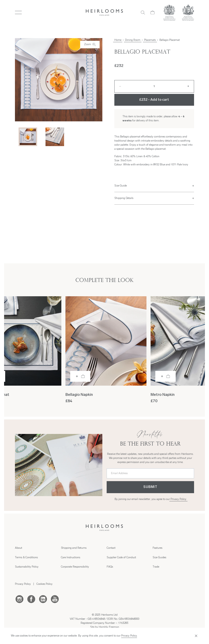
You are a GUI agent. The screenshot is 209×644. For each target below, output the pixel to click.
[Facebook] (31, 599)
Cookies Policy (44, 584)
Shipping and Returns (74, 548)
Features (157, 548)
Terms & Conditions (26, 558)
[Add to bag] (80, 376)
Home (118, 40)
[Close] (195, 636)
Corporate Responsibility (75, 567)
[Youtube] (55, 599)
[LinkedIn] (43, 599)
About (19, 548)
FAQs (110, 567)
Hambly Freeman (109, 627)
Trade (156, 567)
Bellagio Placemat (170, 40)
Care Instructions (71, 558)
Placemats (150, 40)
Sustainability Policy (27, 567)
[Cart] (153, 13)
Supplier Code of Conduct (121, 558)
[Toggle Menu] (18, 12)
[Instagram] (19, 599)
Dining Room (133, 40)
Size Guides (159, 558)
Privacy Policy (178, 499)
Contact (111, 548)
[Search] (143, 13)
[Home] (104, 12)
